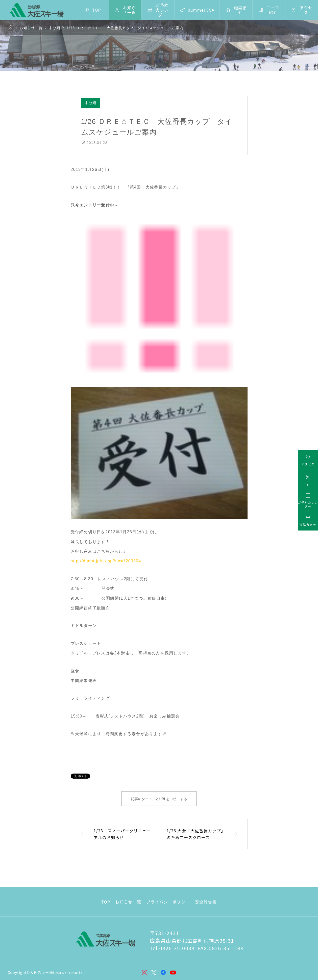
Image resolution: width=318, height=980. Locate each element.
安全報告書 (206, 902)
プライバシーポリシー (168, 902)
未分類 (91, 103)
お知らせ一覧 (128, 902)
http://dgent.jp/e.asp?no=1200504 (106, 561)
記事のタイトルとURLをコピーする (159, 799)
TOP (106, 902)
